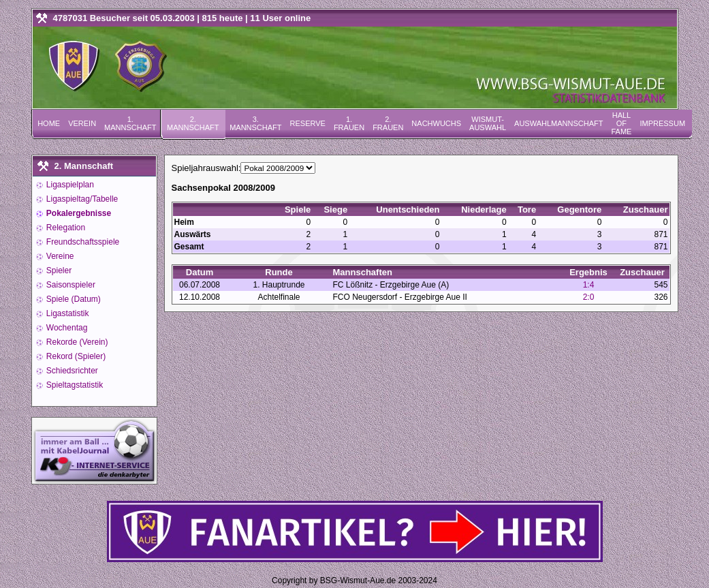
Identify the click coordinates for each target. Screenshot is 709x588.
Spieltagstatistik (74, 385)
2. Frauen (388, 123)
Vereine (59, 256)
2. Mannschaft (193, 123)
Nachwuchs (436, 123)
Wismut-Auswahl (488, 123)
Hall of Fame (621, 123)
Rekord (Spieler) (75, 356)
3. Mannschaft (255, 123)
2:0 (589, 297)
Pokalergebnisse (78, 213)
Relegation (65, 228)
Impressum (662, 123)
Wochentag (66, 328)
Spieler (58, 270)
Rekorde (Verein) (76, 342)
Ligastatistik (67, 313)
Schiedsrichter (71, 371)
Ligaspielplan (69, 185)
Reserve (308, 123)
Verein (82, 123)
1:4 (589, 285)
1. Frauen (349, 123)
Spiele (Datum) (73, 299)
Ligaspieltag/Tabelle (81, 199)
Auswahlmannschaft (558, 123)
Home (49, 123)
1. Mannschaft (130, 123)
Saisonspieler (70, 285)
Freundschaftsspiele (82, 242)
